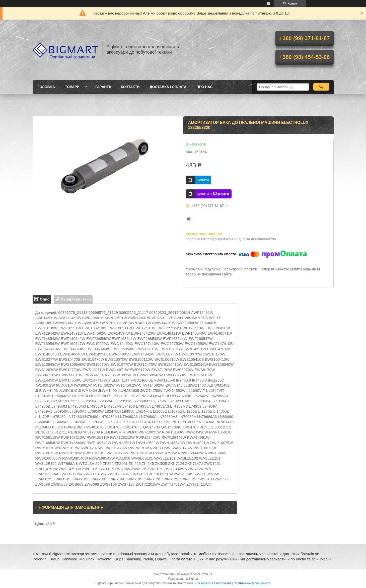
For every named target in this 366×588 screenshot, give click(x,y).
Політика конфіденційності (252, 583)
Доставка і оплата (168, 87)
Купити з (213, 194)
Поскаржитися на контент (213, 583)
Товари (72, 87)
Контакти (130, 87)
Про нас (204, 87)
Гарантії (103, 87)
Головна (46, 87)
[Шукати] (321, 87)
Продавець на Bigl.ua (183, 579)
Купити (203, 180)
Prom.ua (206, 574)
